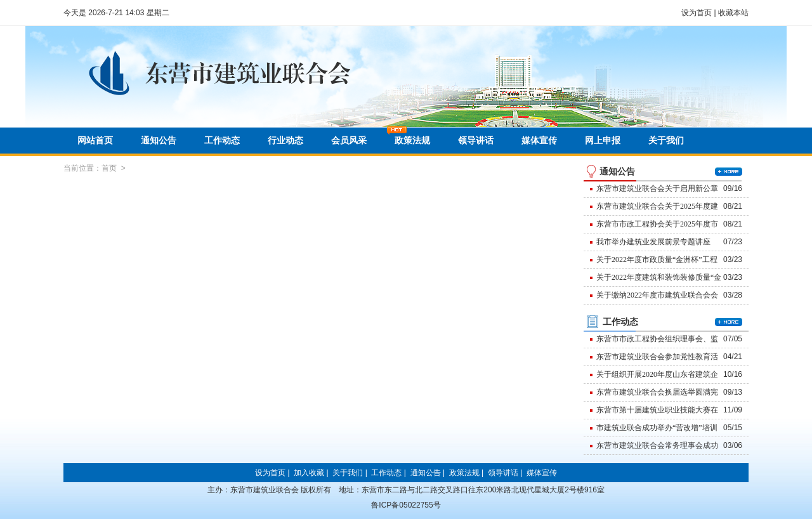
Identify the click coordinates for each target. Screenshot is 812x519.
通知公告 (159, 141)
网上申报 (603, 141)
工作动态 (222, 140)
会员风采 (349, 141)
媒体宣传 (539, 141)
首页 (109, 168)
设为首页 (697, 13)
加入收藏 (309, 473)
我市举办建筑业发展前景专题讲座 (653, 242)
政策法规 (412, 141)
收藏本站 (733, 13)
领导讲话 (476, 141)
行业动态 (285, 141)
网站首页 (95, 141)
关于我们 (666, 141)
